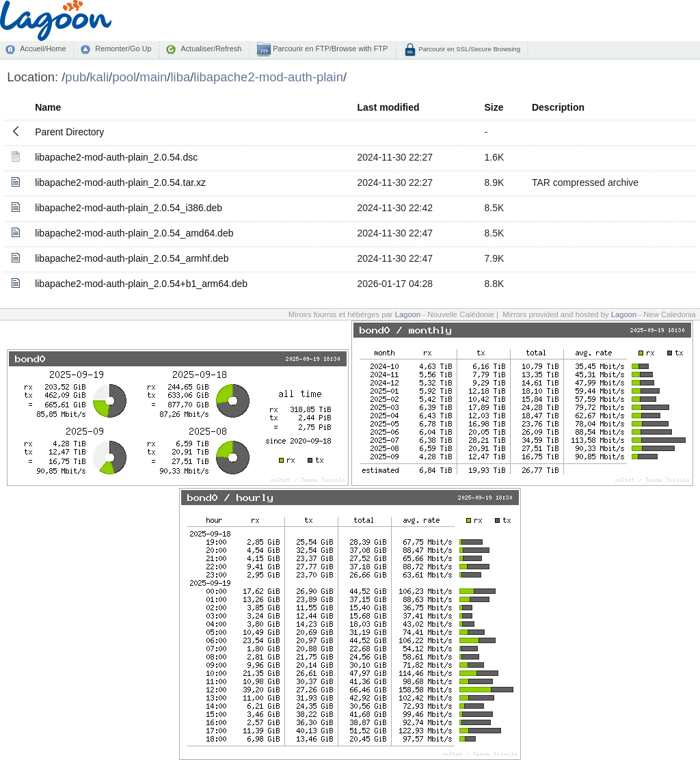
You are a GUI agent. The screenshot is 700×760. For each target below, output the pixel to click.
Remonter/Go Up (123, 49)
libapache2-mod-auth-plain (268, 77)
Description (558, 107)
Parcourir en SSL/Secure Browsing (469, 49)
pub (76, 77)
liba (180, 77)
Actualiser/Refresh (211, 49)
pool (124, 77)
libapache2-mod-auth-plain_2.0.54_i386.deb (129, 208)
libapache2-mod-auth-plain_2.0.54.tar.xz (120, 182)
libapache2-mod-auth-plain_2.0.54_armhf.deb (132, 258)
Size (494, 107)
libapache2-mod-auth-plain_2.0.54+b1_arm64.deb (141, 284)
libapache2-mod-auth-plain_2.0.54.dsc (116, 157)
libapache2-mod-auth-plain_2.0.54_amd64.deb (134, 233)
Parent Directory (69, 132)
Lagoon (408, 314)
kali (99, 77)
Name (48, 107)
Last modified (389, 107)
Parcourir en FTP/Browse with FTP (329, 49)
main (153, 77)
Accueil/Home (43, 49)
